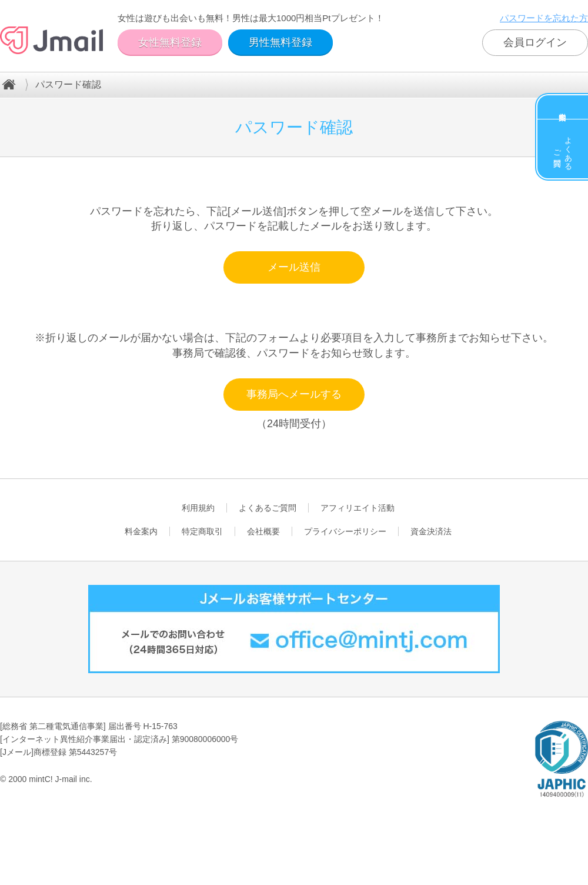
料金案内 (563, 107)
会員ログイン (535, 42)
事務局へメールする (294, 394)
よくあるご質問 (563, 149)
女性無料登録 (170, 42)
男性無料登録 (280, 42)
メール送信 (294, 267)
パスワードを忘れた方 (544, 18)
